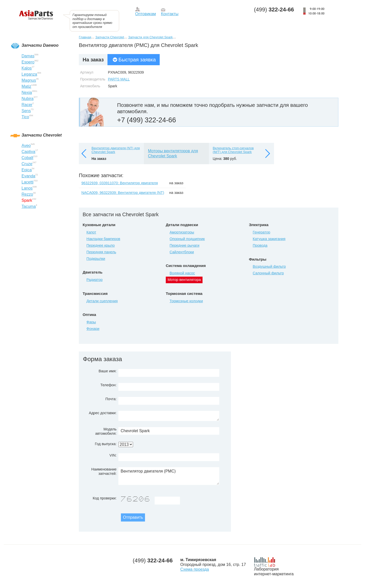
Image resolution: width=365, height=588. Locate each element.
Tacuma (29, 206)
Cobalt (27, 158)
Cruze (27, 164)
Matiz (26, 86)
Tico (25, 117)
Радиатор (95, 280)
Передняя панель (101, 252)
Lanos (27, 188)
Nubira (28, 99)
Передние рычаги (185, 245)
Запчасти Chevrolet (110, 37)
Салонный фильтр (268, 273)
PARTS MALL (119, 79)
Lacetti (28, 182)
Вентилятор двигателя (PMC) (169, 476)
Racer (27, 105)
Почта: (111, 399)
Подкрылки (96, 259)
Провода (260, 245)
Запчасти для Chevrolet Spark (151, 37)
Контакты (170, 14)
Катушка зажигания (269, 239)
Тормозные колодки (186, 301)
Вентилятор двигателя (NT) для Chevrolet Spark (116, 150)
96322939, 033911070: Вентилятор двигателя (120, 183)
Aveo (26, 146)
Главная (85, 37)
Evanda (28, 176)
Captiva (28, 152)
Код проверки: (105, 498)
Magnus (29, 80)
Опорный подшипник (187, 239)
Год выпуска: (106, 444)
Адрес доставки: (103, 413)
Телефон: (108, 385)
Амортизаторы (182, 232)
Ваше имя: (108, 371)
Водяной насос (182, 273)
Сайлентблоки (182, 252)
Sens (26, 111)
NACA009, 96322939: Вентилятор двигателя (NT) (123, 193)
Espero (28, 62)
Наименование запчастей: (104, 471)
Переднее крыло (101, 245)
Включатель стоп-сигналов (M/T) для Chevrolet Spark (233, 150)
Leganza (29, 74)
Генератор (261, 232)
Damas (28, 56)
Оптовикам (145, 14)
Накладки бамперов (103, 239)
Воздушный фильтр (269, 266)
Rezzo (27, 194)
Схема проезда (195, 569)
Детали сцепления (102, 301)
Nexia (27, 93)
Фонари (93, 329)
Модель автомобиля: (106, 431)
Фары (91, 322)
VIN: (113, 455)
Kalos (27, 68)
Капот (91, 232)
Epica (27, 170)
